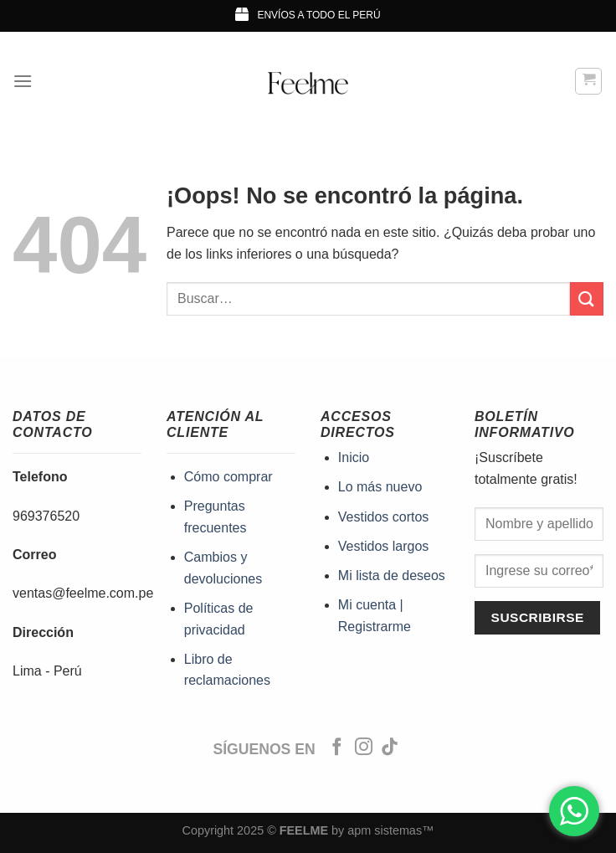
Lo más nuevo (380, 487)
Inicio (354, 457)
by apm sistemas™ (381, 830)
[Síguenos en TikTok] (390, 748)
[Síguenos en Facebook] (337, 748)
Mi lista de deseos (392, 576)
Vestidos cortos (384, 517)
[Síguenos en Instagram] (364, 748)
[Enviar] (587, 298)
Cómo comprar (228, 477)
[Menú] (23, 81)
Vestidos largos (384, 546)
